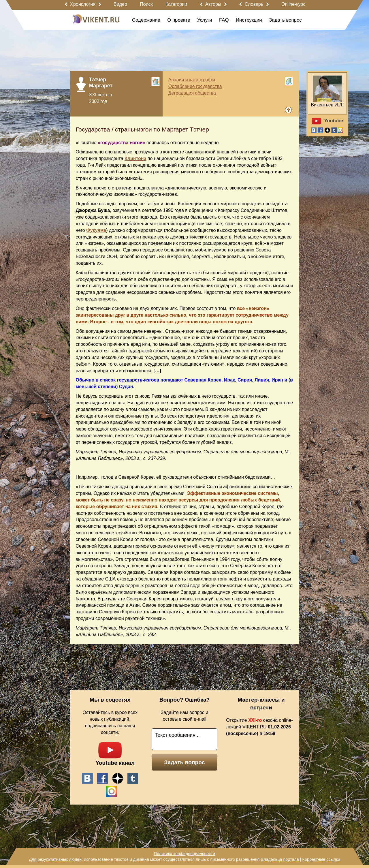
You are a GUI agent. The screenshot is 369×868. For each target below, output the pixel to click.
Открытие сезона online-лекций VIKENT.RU (259, 727)
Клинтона (135, 158)
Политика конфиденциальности (184, 854)
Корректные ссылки (321, 859)
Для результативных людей (55, 859)
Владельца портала (280, 859)
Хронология (83, 4)
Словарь (254, 4)
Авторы (213, 4)
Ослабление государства (195, 86)
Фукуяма (96, 230)
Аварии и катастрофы (192, 80)
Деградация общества (192, 93)
